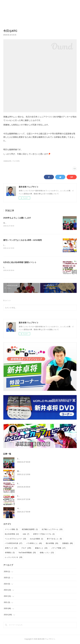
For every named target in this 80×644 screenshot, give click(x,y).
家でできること (54, 539)
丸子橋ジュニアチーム (52, 530)
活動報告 (67, 544)
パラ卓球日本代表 (14, 544)
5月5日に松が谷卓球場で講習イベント (20, 263)
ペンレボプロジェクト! (15, 539)
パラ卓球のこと (34, 544)
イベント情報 (11, 530)
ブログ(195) (16, 161)
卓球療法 (10, 553)
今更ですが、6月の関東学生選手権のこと (33, 509)
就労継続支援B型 (30, 530)
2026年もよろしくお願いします (17, 218)
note (26, 535)
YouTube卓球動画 (27, 553)
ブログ (26, 549)
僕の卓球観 (52, 544)
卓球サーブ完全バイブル (44, 535)
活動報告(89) (7, 161)
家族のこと (41, 549)
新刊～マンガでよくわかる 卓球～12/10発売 (23, 240)
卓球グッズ (11, 549)
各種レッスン (47, 553)
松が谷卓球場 (12, 535)
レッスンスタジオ (14, 558)
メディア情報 (58, 549)
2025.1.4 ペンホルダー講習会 (28, 497)
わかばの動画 (36, 539)
